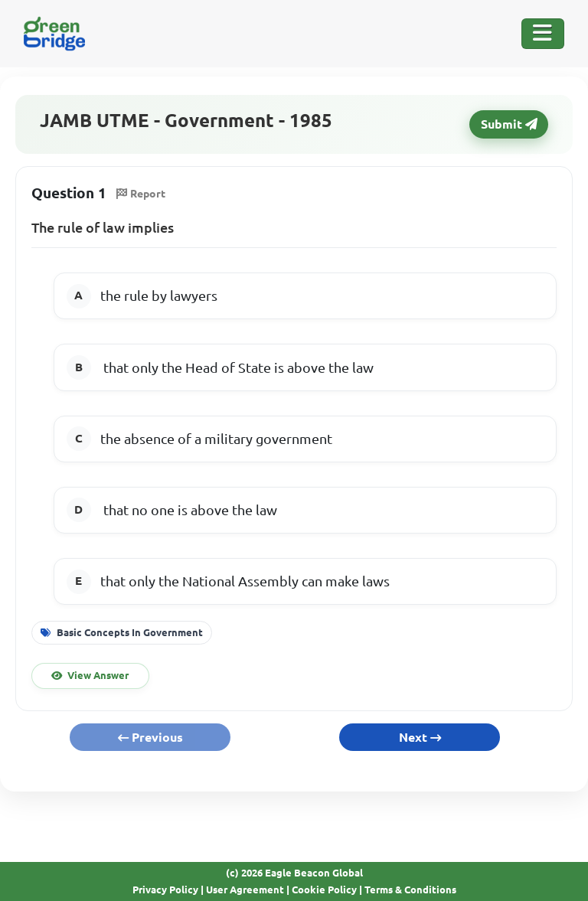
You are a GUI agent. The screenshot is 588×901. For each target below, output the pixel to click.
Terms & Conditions (410, 890)
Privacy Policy (165, 890)
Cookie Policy (324, 890)
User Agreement (245, 890)
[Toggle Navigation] (543, 34)
